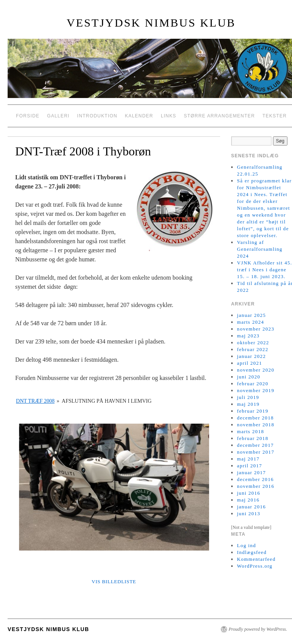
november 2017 (255, 452)
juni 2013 (248, 513)
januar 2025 (251, 315)
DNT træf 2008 (35, 401)
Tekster (275, 116)
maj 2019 (248, 404)
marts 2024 (250, 322)
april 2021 (249, 363)
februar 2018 (252, 438)
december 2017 (255, 445)
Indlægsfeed (252, 552)
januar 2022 (251, 356)
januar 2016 (251, 507)
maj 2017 (248, 459)
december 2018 (255, 418)
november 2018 (255, 425)
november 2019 (255, 390)
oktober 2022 (253, 343)
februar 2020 (252, 384)
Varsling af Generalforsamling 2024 (260, 249)
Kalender (139, 116)
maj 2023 (248, 336)
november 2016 (255, 486)
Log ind (246, 545)
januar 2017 (251, 472)
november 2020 (255, 370)
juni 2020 (248, 377)
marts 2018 (250, 431)
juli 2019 (248, 397)
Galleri (58, 116)
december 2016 (255, 479)
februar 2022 (252, 349)
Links (169, 116)
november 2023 (255, 329)
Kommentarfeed (256, 559)
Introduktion (97, 116)
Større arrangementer (220, 116)
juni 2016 (248, 493)
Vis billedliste (114, 581)
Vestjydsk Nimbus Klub (151, 23)
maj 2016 (248, 500)
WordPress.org (255, 566)
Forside (28, 116)
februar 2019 (252, 411)
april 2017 (249, 466)
